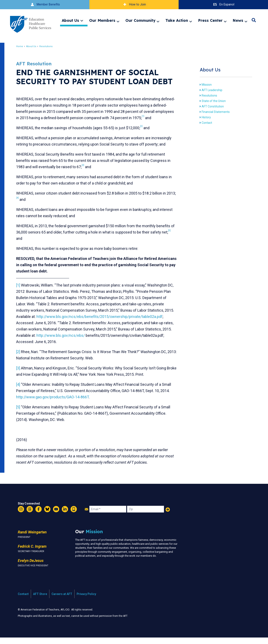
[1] (20, 285)
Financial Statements (214, 112)
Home (22, 46)
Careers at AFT (62, 600)
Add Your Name (168, 516)
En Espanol (223, 5)
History (204, 117)
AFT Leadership (210, 90)
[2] (20, 358)
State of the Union (212, 101)
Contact (205, 123)
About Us (70, 20)
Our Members (102, 20)
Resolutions (48, 46)
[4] (20, 391)
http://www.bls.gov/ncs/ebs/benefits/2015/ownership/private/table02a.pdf (81, 323)
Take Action (177, 20)
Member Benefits (45, 5)
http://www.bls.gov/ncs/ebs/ (43, 342)
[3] (20, 374)
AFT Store (40, 600)
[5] (20, 413)
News (238, 20)
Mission (205, 85)
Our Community (140, 20)
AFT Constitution (211, 106)
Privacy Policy (86, 600)
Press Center (210, 20)
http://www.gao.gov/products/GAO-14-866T (55, 403)
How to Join (134, 5)
